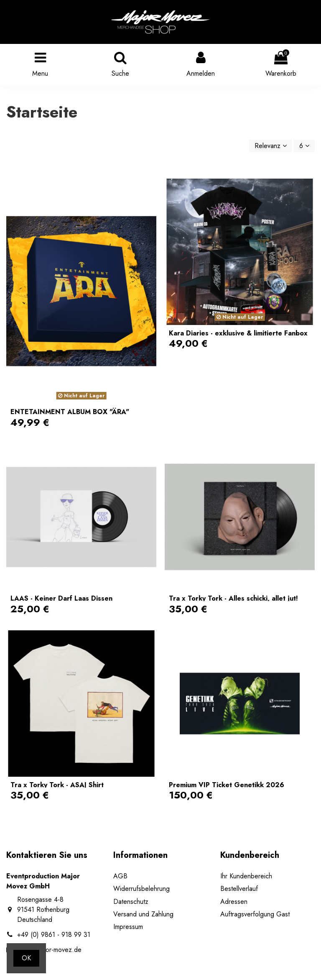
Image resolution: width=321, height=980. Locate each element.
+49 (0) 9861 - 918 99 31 (54, 935)
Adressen (234, 902)
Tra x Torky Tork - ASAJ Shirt (57, 785)
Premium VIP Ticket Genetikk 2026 (227, 785)
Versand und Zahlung (143, 914)
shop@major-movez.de (49, 950)
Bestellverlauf (239, 889)
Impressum (128, 927)
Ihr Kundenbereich (246, 876)
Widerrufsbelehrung (141, 889)
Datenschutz (131, 902)
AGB (120, 876)
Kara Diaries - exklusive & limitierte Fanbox (238, 333)
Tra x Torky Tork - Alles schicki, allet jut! (233, 598)
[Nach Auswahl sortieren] (271, 146)
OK (26, 958)
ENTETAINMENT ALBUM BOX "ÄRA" (70, 412)
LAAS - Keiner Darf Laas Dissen (61, 598)
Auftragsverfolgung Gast (255, 914)
